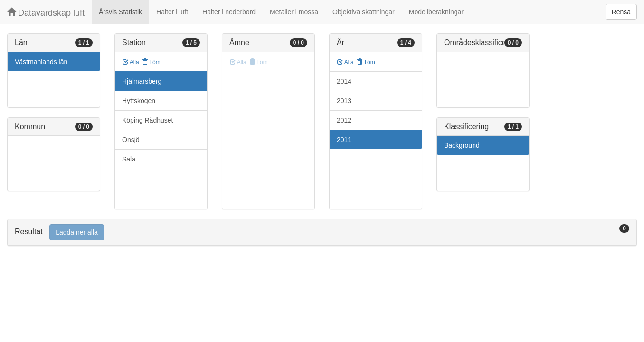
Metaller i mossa (294, 12)
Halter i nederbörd (229, 12)
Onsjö (131, 140)
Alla (131, 62)
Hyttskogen (139, 101)
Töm (151, 62)
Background (462, 145)
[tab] (322, 233)
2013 (344, 101)
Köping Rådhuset (147, 120)
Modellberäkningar (436, 12)
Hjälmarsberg (142, 81)
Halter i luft (172, 12)
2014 (344, 81)
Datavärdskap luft (46, 13)
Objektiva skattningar (364, 12)
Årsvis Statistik (120, 12)
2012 (344, 120)
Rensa (621, 12)
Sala (129, 159)
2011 (344, 140)
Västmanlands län (41, 62)
